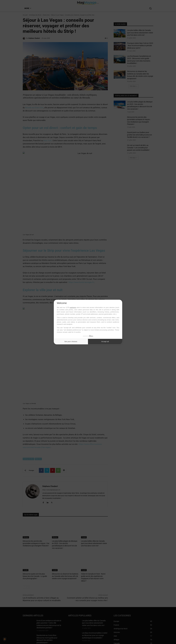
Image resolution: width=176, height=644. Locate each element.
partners (73, 307)
